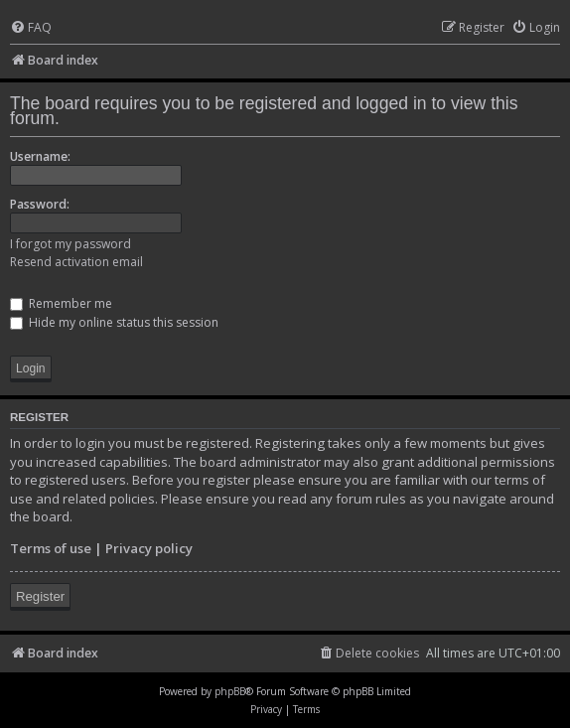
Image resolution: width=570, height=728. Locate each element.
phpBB (230, 691)
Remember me (61, 303)
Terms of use (51, 548)
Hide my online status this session (114, 322)
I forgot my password (71, 244)
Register (40, 596)
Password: (40, 204)
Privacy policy (149, 548)
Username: (40, 156)
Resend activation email (76, 262)
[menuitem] (31, 28)
